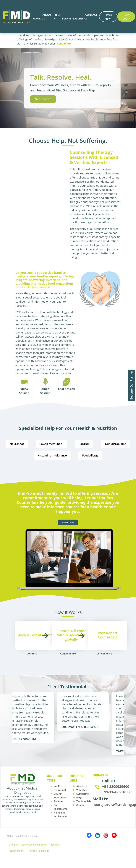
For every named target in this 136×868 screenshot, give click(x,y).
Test (58, 15)
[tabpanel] (39, 718)
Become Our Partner (131, 385)
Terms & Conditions (39, 851)
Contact (81, 805)
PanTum (84, 444)
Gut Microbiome (116, 444)
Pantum (58, 801)
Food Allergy (90, 455)
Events (67, 18)
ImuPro (58, 786)
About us (81, 786)
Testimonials (84, 801)
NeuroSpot (17, 444)
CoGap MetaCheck (51, 444)
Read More (64, 43)
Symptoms (83, 794)
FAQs (79, 798)
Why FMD (82, 790)
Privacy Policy (16, 851)
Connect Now (68, 522)
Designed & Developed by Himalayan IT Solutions (35, 845)
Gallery (78, 18)
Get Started (43, 99)
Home (37, 18)
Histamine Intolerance (52, 455)
